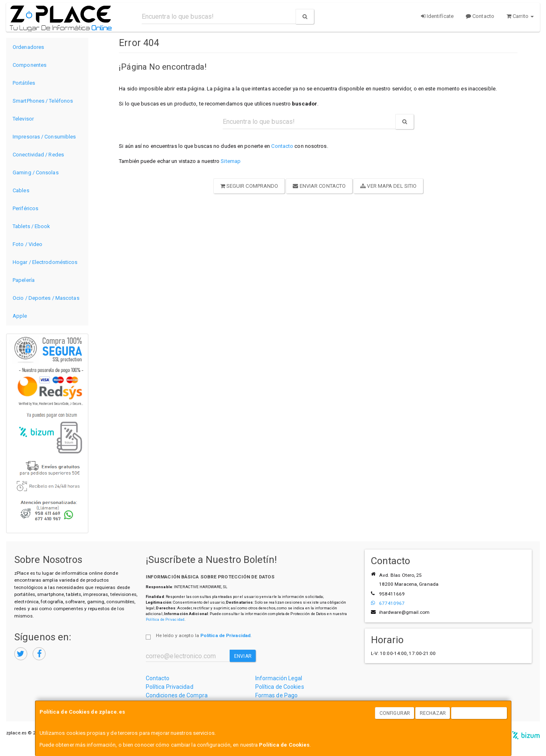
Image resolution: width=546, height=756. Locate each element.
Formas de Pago (276, 695)
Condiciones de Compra (177, 695)
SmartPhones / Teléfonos (43, 101)
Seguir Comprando (249, 186)
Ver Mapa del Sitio (388, 186)
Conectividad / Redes (38, 155)
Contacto (480, 16)
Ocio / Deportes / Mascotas (46, 298)
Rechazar (433, 713)
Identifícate (437, 16)
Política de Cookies (284, 745)
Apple (20, 316)
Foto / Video (27, 244)
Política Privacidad (170, 687)
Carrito (520, 16)
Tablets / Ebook (32, 226)
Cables (21, 190)
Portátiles (24, 83)
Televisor (23, 119)
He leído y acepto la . (204, 635)
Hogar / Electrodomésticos (45, 262)
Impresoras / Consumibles (44, 137)
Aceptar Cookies (479, 713)
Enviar (243, 656)
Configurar (395, 713)
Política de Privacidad (165, 619)
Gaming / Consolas (36, 173)
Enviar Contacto (319, 186)
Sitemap (231, 161)
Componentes (30, 65)
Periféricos (25, 208)
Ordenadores (28, 47)
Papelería (24, 280)
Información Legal (279, 678)
